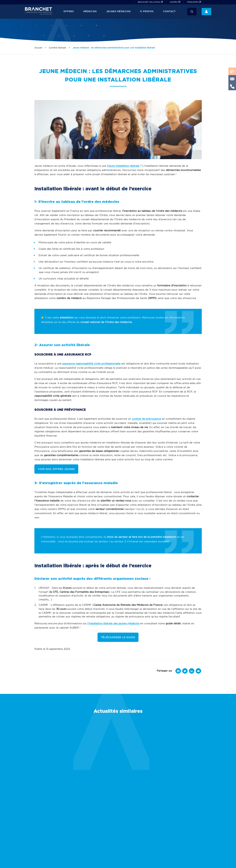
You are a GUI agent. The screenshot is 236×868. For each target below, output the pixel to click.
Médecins (90, 12)
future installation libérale (123, 166)
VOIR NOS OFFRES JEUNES (56, 469)
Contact (169, 12)
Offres (69, 12)
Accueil (38, 48)
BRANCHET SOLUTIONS (149, 2)
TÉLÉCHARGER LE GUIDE (118, 638)
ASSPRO (174, 2)
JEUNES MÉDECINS (118, 12)
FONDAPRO (193, 2)
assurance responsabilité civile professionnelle (91, 364)
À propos (147, 12)
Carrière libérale (57, 48)
